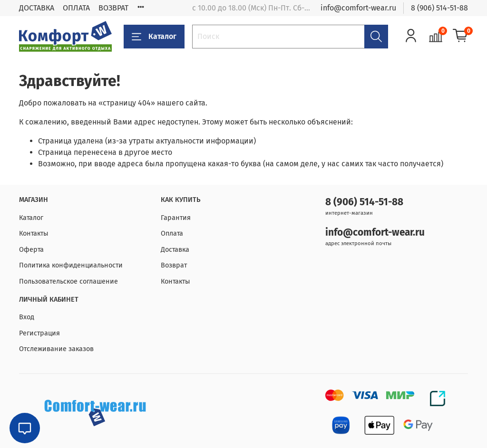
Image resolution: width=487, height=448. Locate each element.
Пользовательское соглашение (68, 281)
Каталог (154, 37)
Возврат (174, 265)
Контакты (34, 234)
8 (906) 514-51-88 (439, 8)
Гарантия (176, 218)
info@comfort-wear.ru (358, 8)
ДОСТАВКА (37, 8)
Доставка (175, 250)
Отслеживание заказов (56, 349)
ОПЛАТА (76, 8)
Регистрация (39, 333)
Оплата (172, 234)
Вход (27, 317)
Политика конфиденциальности (71, 265)
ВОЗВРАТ (113, 8)
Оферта (31, 250)
